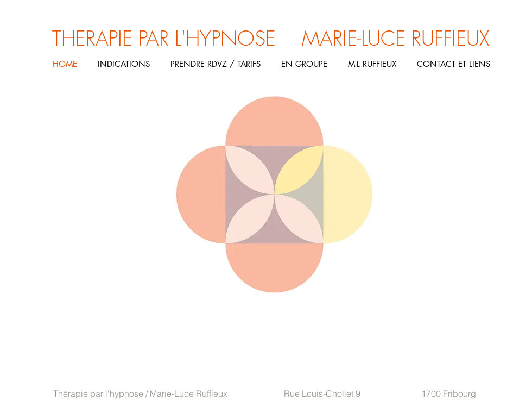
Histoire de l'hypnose (48, 316)
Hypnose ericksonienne (16, 316)
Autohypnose (74, 316)
